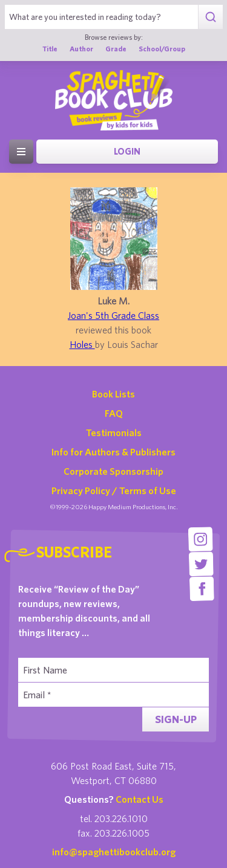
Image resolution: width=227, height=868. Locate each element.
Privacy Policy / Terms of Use (114, 490)
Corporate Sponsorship (113, 471)
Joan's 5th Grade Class (113, 315)
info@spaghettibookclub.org (114, 852)
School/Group (162, 49)
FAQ (114, 413)
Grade (116, 49)
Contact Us (140, 799)
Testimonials (114, 432)
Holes (82, 344)
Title (50, 49)
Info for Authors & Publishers (113, 452)
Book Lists (113, 394)
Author (81, 49)
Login (127, 151)
